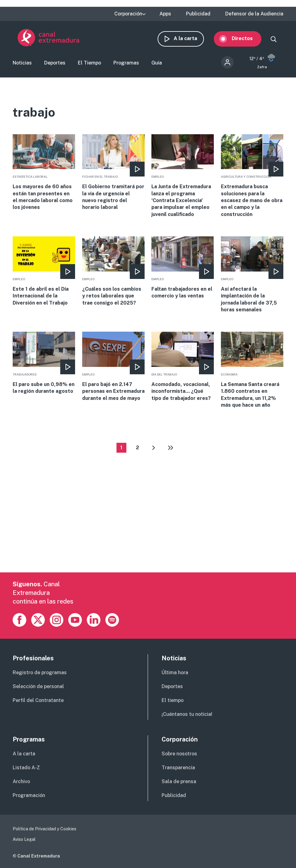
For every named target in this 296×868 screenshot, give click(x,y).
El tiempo (173, 701)
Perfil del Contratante (38, 701)
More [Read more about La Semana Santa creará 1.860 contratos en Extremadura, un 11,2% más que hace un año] (252, 371)
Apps (165, 14)
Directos (247, 39)
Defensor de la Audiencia (254, 14)
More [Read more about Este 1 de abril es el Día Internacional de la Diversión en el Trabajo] (44, 272)
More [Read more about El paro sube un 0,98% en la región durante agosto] (44, 364)
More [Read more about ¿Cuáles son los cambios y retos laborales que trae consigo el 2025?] (113, 272)
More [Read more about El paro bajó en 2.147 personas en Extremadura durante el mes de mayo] (113, 368)
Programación (29, 796)
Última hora (175, 673)
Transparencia (178, 768)
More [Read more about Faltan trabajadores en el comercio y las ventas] (183, 269)
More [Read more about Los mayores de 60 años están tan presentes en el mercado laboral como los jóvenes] (44, 174)
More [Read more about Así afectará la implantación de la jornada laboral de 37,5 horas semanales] (252, 276)
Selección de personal (38, 687)
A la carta (190, 39)
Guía (157, 64)
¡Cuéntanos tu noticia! (187, 715)
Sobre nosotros (179, 755)
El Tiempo (89, 64)
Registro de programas (40, 673)
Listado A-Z (26, 768)
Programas (126, 64)
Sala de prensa (179, 782)
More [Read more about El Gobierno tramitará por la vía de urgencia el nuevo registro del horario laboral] (113, 174)
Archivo (21, 782)
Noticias (22, 64)
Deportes (55, 64)
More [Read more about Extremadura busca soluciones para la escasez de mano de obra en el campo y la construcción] (252, 177)
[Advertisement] (147, 530)
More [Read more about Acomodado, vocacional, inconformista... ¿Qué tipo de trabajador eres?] (183, 368)
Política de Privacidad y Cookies (44, 830)
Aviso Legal (24, 840)
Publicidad (198, 14)
